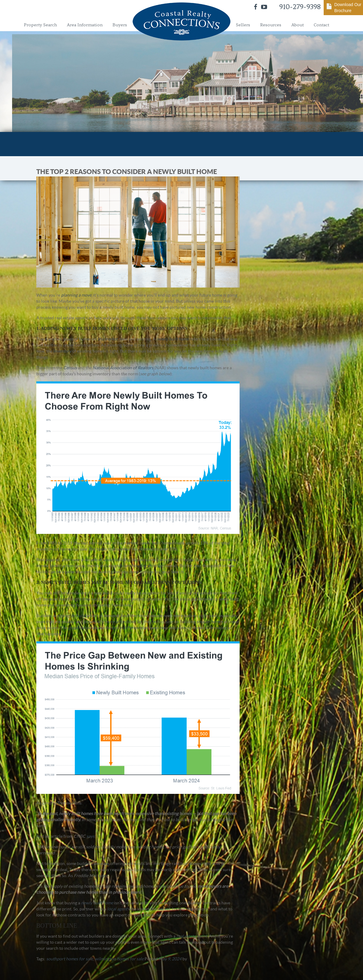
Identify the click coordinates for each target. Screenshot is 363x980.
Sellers (243, 25)
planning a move (76, 295)
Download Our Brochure (348, 8)
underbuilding (116, 560)
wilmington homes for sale (119, 959)
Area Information (85, 25)
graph (74, 628)
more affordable (120, 622)
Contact (321, 25)
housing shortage (148, 566)
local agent (117, 909)
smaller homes (210, 622)
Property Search (40, 25)
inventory (62, 351)
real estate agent (192, 936)
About (298, 25)
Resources (271, 25)
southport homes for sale (70, 959)
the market (108, 339)
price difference (127, 628)
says (90, 836)
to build (78, 616)
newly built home (173, 339)
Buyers (120, 25)
